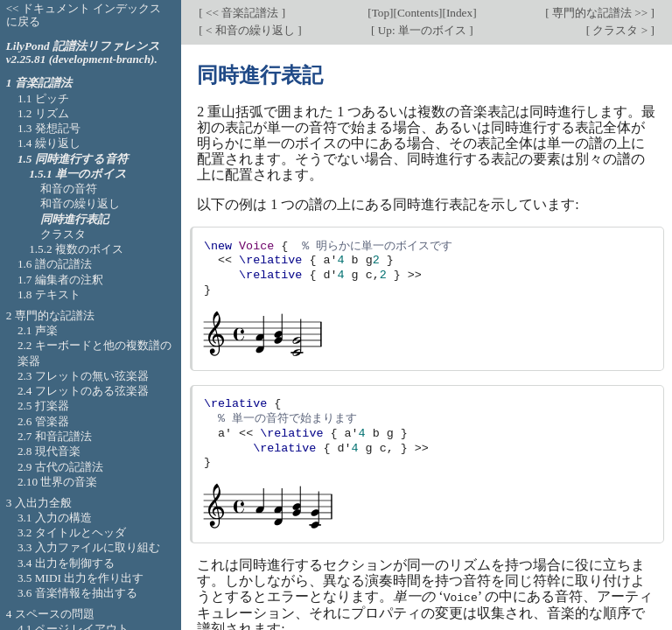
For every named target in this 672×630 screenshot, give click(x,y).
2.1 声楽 (38, 330)
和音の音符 (69, 189)
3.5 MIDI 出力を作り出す (80, 578)
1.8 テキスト (49, 294)
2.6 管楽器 (43, 421)
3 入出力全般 (39, 503)
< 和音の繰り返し (250, 30)
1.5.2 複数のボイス (76, 249)
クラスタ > (620, 30)
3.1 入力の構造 (55, 518)
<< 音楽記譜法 (242, 13)
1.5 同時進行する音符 (73, 159)
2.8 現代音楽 (49, 451)
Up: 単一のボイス (422, 30)
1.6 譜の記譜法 (55, 264)
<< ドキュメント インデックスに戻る (84, 15)
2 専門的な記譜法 (50, 315)
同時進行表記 (74, 219)
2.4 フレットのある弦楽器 (83, 391)
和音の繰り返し (80, 203)
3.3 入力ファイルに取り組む (89, 547)
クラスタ (63, 234)
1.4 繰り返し (49, 143)
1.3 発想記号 (49, 128)
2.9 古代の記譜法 (60, 467)
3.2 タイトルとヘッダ (72, 532)
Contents (418, 13)
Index (459, 13)
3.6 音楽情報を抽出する (77, 593)
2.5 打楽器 (43, 406)
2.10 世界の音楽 (58, 482)
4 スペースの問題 (50, 614)
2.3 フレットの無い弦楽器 (83, 376)
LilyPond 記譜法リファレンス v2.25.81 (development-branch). (83, 52)
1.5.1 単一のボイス (78, 174)
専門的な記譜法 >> (600, 13)
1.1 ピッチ (43, 98)
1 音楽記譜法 (39, 83)
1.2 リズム (43, 113)
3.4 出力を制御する (66, 563)
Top (381, 13)
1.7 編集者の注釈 (60, 280)
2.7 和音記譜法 (55, 436)
